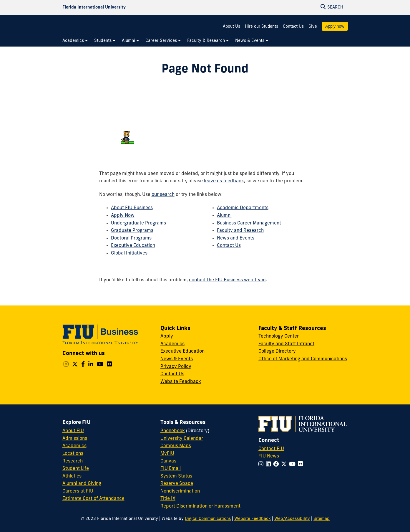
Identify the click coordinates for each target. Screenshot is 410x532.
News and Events (236, 238)
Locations (73, 454)
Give (313, 27)
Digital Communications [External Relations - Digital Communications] (208, 519)
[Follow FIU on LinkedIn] (269, 465)
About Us (231, 27)
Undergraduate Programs (138, 223)
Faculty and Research (240, 231)
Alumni (224, 216)
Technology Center (279, 336)
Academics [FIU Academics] (74, 446)
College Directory (277, 351)
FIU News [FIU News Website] (269, 456)
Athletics (72, 476)
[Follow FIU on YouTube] (293, 465)
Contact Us (293, 27)
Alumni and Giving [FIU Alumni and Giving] (82, 484)
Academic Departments (243, 208)
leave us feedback (224, 181)
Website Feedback (181, 382)
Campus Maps (176, 446)
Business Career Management (249, 223)
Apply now (335, 26)
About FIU (73, 431)
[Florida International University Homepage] (94, 7)
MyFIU (167, 454)
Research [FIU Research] (73, 461)
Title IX (168, 499)
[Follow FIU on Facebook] (277, 465)
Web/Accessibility (292, 519)
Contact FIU (271, 449)
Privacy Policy (176, 367)
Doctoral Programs (131, 238)
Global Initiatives (129, 253)
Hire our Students (262, 27)
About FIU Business (132, 208)
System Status (176, 476)
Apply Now (123, 216)
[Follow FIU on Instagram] (262, 465)
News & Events (177, 359)
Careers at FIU (78, 491)
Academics (172, 344)
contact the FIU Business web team (227, 280)
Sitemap (322, 519)
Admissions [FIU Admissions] (75, 439)
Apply (167, 336)
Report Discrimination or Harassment (200, 506)
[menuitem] (75, 41)
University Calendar (182, 439)
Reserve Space (177, 484)
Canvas (168, 461)
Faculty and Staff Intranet (286, 344)
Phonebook (173, 431)
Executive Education (133, 246)
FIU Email (171, 469)
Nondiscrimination (180, 491)
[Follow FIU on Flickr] (302, 465)
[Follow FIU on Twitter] (285, 465)
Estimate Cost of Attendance (93, 499)
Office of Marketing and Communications (303, 359)
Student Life (76, 469)
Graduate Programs (132, 231)
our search (163, 195)
